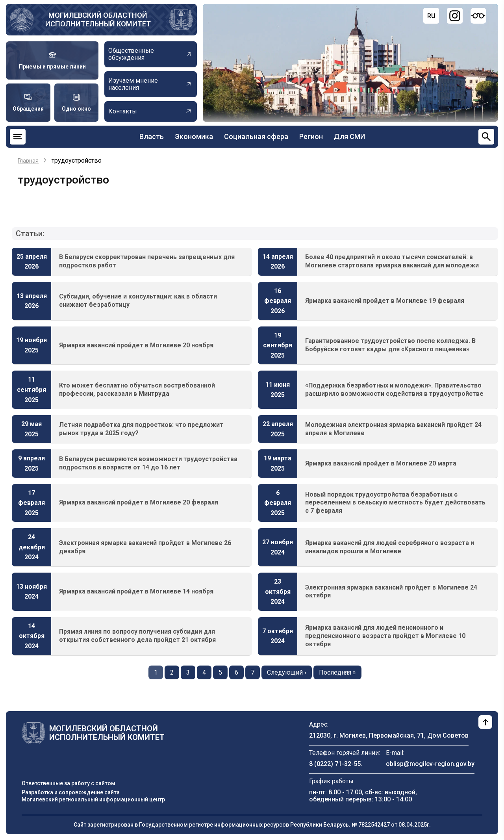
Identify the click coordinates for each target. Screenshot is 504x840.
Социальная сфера (256, 136)
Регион (311, 136)
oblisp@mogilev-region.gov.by (430, 764)
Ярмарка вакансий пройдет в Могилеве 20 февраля (139, 502)
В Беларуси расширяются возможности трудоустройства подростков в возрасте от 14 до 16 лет (148, 463)
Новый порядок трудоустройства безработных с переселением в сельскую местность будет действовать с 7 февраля (395, 503)
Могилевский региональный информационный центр (93, 799)
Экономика (194, 136)
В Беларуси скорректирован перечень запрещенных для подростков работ (147, 261)
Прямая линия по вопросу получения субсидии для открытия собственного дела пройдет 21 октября (137, 636)
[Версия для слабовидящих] (478, 16)
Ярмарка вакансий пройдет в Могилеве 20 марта (381, 463)
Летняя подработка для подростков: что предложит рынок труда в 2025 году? (141, 429)
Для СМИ (349, 136)
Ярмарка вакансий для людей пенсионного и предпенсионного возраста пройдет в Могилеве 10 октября (385, 636)
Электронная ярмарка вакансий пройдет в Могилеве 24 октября (391, 592)
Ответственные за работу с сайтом (69, 783)
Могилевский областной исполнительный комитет (98, 19)
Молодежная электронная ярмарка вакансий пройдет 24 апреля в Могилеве (393, 429)
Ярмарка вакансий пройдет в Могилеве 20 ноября (136, 345)
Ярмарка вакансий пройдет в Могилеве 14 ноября (136, 591)
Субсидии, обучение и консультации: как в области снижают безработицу (138, 300)
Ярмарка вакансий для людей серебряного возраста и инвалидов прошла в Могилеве (390, 547)
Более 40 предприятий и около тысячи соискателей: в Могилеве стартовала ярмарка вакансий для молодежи (392, 261)
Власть (152, 136)
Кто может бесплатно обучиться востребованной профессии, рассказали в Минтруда (137, 389)
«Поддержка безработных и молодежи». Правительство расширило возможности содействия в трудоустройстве (394, 389)
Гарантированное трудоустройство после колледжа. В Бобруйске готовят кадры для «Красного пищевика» (390, 345)
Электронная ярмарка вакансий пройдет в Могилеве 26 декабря (145, 547)
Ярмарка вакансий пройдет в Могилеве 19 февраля (385, 301)
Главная (28, 161)
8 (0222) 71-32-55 (335, 764)
